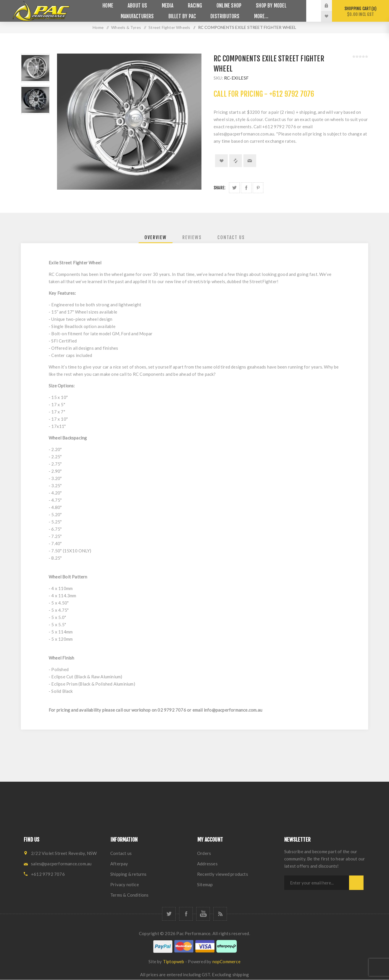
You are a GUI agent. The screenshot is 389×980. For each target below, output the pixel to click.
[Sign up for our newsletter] (317, 883)
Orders (204, 853)
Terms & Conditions (130, 895)
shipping (241, 974)
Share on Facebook (246, 188)
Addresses (207, 864)
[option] (35, 68)
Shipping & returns (129, 874)
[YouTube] (203, 914)
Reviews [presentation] (192, 237)
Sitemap (205, 884)
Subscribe (356, 883)
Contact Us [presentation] (231, 237)
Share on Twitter (234, 188)
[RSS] (220, 914)
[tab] (156, 237)
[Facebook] (186, 914)
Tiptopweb (174, 961)
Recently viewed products (223, 874)
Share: (220, 188)
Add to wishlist (221, 161)
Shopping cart (360, 11)
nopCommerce (226, 961)
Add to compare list (236, 161)
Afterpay (119, 864)
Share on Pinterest (258, 188)
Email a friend (250, 161)
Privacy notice (125, 884)
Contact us (121, 853)
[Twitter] (169, 914)
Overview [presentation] (156, 237)
